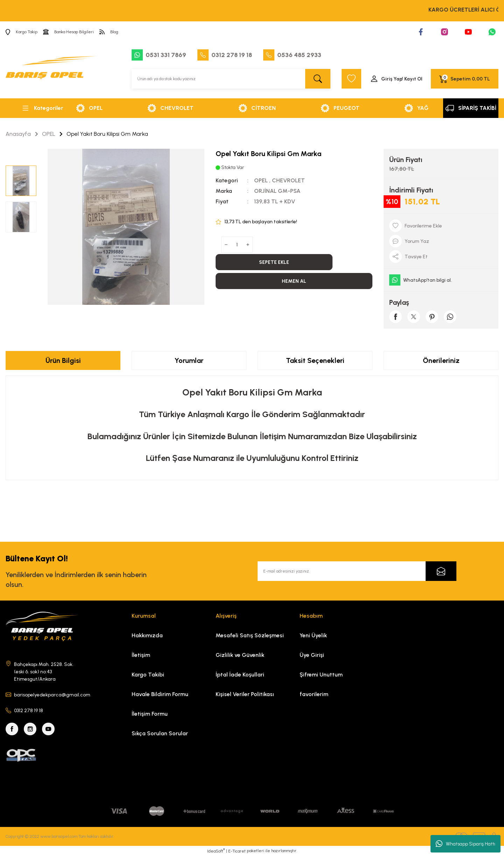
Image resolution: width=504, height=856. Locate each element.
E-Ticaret (237, 851)
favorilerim (314, 694)
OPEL (261, 180)
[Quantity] (237, 245)
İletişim (141, 655)
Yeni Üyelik (313, 635)
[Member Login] (396, 79)
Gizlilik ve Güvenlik (240, 655)
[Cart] (465, 79)
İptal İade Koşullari (240, 675)
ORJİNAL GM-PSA (277, 191)
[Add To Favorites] (441, 226)
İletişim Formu (150, 714)
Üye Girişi (312, 655)
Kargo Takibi (148, 675)
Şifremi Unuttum (321, 675)
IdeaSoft (216, 851)
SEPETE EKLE (274, 262)
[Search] (231, 79)
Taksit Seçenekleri (315, 360)
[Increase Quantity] (248, 245)
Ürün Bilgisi (63, 360)
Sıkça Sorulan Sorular (160, 733)
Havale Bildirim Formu (160, 694)
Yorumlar (189, 360)
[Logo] (51, 70)
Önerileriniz (441, 360)
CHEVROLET (288, 180)
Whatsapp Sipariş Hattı (465, 844)
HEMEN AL (294, 281)
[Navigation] (42, 108)
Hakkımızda (147, 635)
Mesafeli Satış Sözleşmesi (250, 635)
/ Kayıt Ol (412, 79)
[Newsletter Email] (357, 571)
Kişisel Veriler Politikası (245, 694)
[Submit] (441, 571)
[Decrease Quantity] (226, 245)
